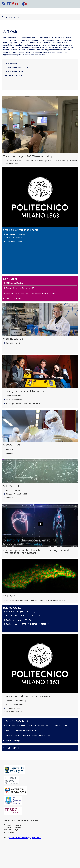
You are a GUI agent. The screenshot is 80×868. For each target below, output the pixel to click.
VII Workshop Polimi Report (17, 234)
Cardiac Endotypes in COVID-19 (19, 620)
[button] (40, 17)
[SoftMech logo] (14, 4)
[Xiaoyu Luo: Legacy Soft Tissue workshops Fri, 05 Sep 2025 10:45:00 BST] (40, 132)
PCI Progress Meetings (15, 283)
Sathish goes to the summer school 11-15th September (27, 404)
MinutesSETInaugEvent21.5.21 (18, 494)
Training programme (14, 395)
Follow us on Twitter (16, 71)
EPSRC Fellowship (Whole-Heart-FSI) (21, 612)
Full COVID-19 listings (12, 741)
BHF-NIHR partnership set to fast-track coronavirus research (29, 735)
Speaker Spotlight (13, 708)
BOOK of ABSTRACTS (14, 238)
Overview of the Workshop (16, 701)
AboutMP (10, 450)
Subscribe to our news (16, 76)
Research (10, 453)
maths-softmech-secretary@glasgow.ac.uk (25, 838)
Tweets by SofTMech (11, 748)
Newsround (12, 63)
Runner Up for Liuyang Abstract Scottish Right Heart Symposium (31, 293)
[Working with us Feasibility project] (40, 329)
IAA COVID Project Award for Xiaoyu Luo (21, 730)
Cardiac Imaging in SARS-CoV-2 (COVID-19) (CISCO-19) (28, 624)
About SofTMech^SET (14, 490)
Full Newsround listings (12, 299)
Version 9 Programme (14, 704)
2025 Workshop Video (14, 242)
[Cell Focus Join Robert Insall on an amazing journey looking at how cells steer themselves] (40, 582)
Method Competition (14, 400)
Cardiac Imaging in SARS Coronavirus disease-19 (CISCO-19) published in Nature (37, 725)
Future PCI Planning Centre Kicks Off (20, 288)
